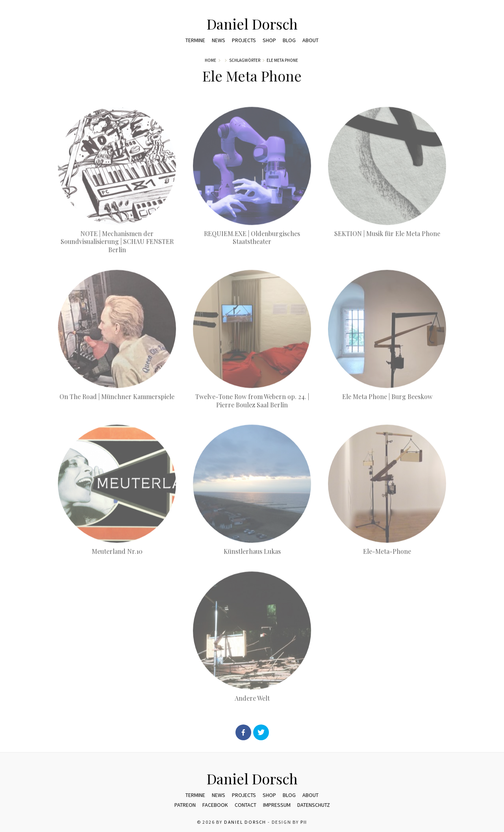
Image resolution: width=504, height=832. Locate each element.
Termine (195, 40)
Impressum (277, 805)
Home (210, 60)
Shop (269, 40)
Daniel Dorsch (252, 24)
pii (304, 822)
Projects (244, 40)
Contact (246, 805)
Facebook (215, 805)
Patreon (185, 805)
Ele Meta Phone (282, 60)
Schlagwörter (245, 60)
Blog (289, 40)
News (219, 40)
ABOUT (310, 40)
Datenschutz (314, 805)
